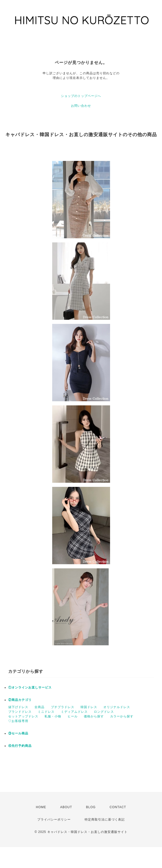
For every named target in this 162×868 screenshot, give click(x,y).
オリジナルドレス (117, 707)
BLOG (91, 807)
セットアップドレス (23, 716)
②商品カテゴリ (20, 700)
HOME (41, 807)
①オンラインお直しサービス (30, 687)
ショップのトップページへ (81, 96)
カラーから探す (122, 716)
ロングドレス (104, 712)
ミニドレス (46, 712)
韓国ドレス (89, 707)
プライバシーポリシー (54, 820)
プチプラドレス (63, 707)
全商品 (39, 707)
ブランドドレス (20, 712)
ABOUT (66, 807)
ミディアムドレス (74, 712)
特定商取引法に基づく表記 (105, 820)
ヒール (73, 716)
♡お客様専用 (18, 721)
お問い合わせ (81, 106)
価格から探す (94, 716)
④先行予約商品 (20, 746)
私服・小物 (53, 716)
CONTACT (118, 807)
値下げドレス (18, 707)
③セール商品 (18, 733)
